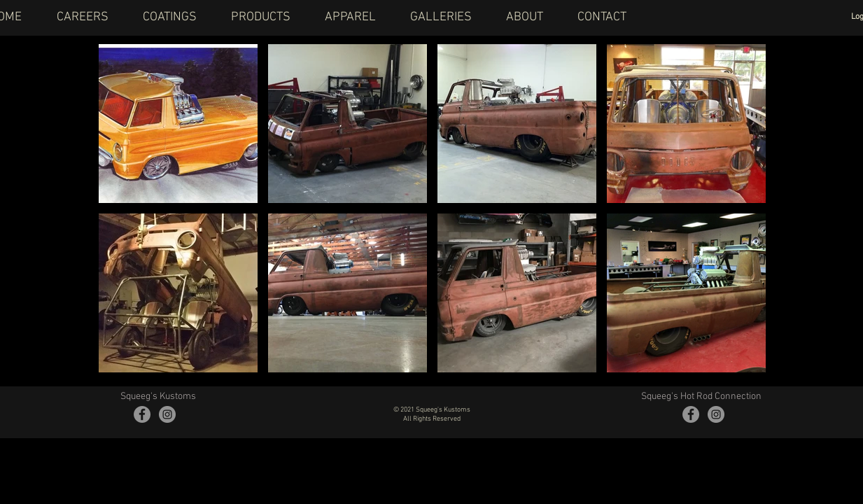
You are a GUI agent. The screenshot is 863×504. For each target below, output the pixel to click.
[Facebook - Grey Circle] (142, 414)
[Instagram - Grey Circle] (167, 414)
